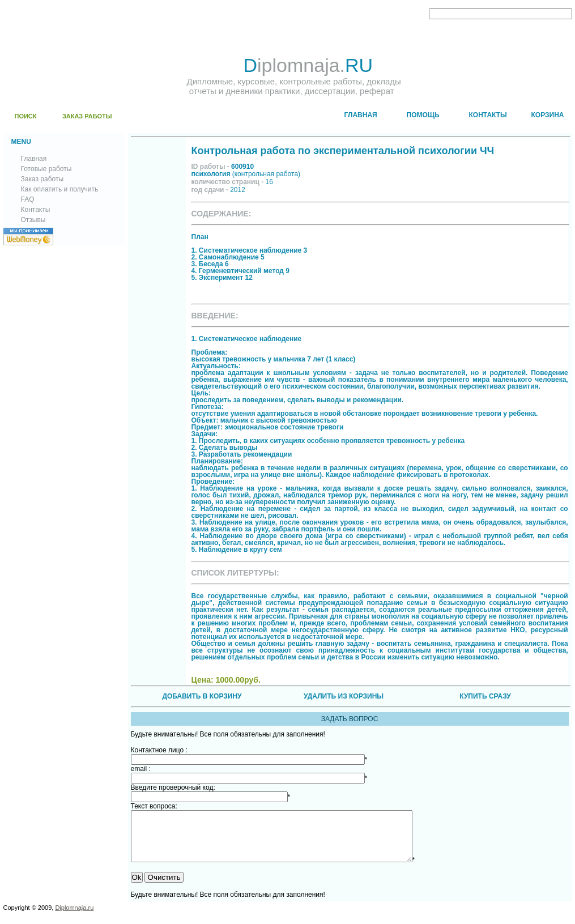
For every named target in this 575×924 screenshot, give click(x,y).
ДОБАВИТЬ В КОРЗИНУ (202, 696)
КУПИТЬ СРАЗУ (485, 696)
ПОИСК (26, 116)
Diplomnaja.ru (74, 918)
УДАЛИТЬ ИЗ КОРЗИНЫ (344, 696)
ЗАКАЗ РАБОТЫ (87, 116)
